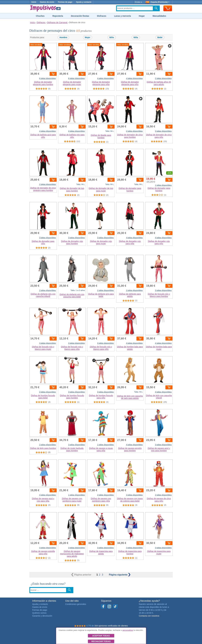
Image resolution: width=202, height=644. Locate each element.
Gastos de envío (47, 2)
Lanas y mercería (122, 16)
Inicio (34, 2)
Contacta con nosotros (149, 616)
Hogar (142, 16)
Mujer (88, 37)
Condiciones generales (76, 604)
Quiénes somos (39, 613)
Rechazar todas (101, 641)
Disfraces (102, 16)
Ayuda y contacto (84, 2)
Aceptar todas (101, 636)
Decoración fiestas (80, 16)
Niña (136, 37)
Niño (112, 37)
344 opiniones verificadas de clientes (111, 626)
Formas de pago (65, 2)
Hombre (63, 37)
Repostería (58, 16)
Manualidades (159, 16)
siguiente (120, 575)
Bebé (160, 37)
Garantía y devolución (42, 616)
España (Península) (157, 2)
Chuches (40, 16)
